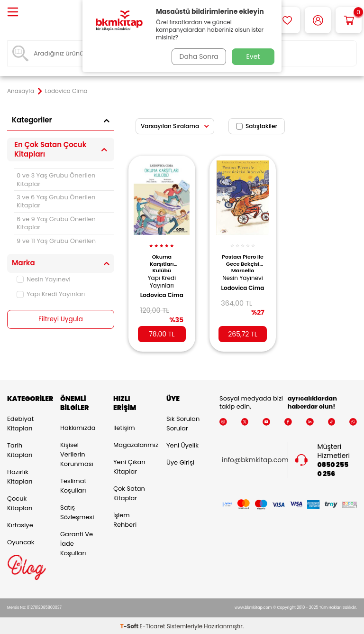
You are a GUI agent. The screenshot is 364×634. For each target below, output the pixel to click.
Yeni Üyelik (182, 444)
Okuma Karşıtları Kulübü (162, 259)
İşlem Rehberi (125, 518)
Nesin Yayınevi (44, 279)
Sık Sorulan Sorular (183, 422)
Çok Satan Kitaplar (129, 491)
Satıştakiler (257, 126)
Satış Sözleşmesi (77, 510)
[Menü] (13, 13)
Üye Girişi (180, 461)
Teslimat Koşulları (73, 484)
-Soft (130, 625)
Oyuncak (21, 541)
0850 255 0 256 (333, 468)
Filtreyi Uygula (61, 319)
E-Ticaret (153, 625)
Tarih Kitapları (20, 449)
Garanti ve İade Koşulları (77, 542)
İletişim (124, 426)
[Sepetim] (349, 20)
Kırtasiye (20, 524)
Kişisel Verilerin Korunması (77, 452)
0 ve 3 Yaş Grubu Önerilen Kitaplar (56, 179)
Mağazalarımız (133, 443)
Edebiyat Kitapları (20, 422)
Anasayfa (21, 91)
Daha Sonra (198, 56)
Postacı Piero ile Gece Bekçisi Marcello (243, 259)
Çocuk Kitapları (20, 502)
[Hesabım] (318, 20)
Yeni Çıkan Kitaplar (129, 465)
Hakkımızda (78, 426)
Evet (253, 56)
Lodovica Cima (156, 295)
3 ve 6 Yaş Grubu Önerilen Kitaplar (56, 201)
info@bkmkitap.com (255, 459)
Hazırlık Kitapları (20, 475)
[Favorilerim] (287, 20)
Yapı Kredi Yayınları (51, 294)
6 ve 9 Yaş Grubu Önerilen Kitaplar (56, 223)
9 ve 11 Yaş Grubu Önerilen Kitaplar (56, 245)
